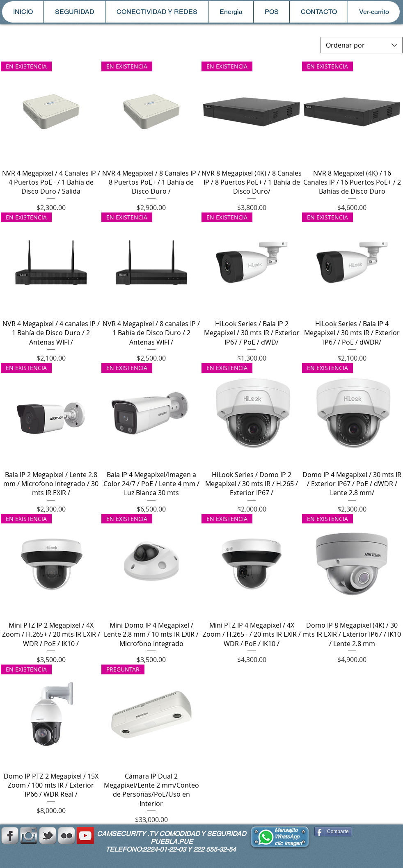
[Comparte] (333, 831)
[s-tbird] (48, 836)
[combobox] (362, 45)
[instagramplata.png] (29, 836)
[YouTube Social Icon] (85, 836)
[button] (74, 12)
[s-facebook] (10, 836)
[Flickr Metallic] (66, 836)
